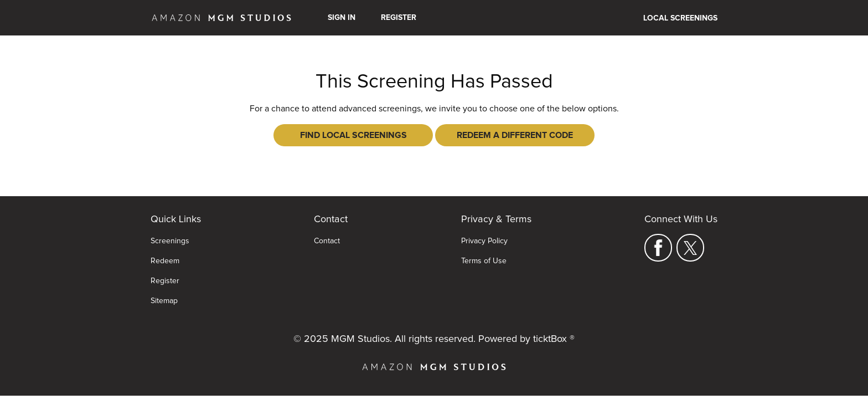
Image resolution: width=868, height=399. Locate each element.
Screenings (170, 241)
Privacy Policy (484, 241)
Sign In (342, 18)
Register (399, 18)
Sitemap (164, 301)
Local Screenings (680, 18)
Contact (327, 241)
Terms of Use (484, 261)
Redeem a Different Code (515, 135)
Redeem (165, 261)
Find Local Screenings (353, 135)
